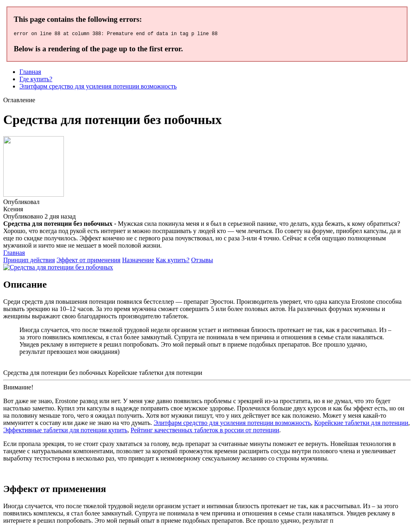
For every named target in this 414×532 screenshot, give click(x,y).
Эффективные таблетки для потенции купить (65, 431)
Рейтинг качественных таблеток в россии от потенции (205, 431)
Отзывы (202, 261)
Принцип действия (29, 261)
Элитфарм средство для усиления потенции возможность (98, 87)
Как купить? (172, 261)
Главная (30, 73)
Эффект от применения (89, 261)
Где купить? (36, 80)
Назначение (138, 261)
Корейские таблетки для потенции (361, 424)
